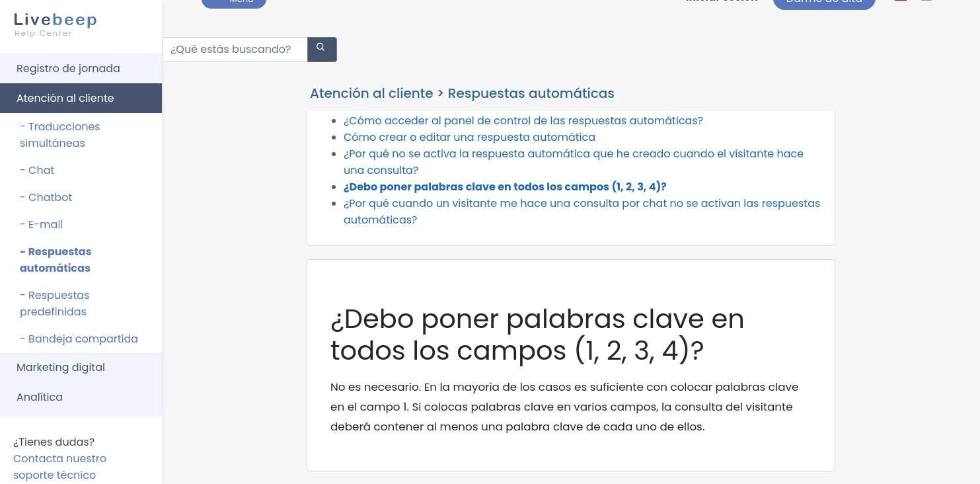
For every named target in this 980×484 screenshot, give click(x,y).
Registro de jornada (68, 62)
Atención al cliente (65, 92)
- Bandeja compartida (79, 333)
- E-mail (41, 219)
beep (77, 19)
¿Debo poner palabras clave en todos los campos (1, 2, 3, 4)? (505, 220)
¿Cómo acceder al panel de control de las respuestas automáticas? (523, 154)
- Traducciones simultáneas (60, 129)
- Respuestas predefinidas (55, 298)
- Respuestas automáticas (56, 254)
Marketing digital (61, 361)
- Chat (37, 164)
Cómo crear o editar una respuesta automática (470, 170)
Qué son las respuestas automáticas (440, 137)
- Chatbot (46, 191)
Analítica (40, 391)
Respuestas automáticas (531, 87)
